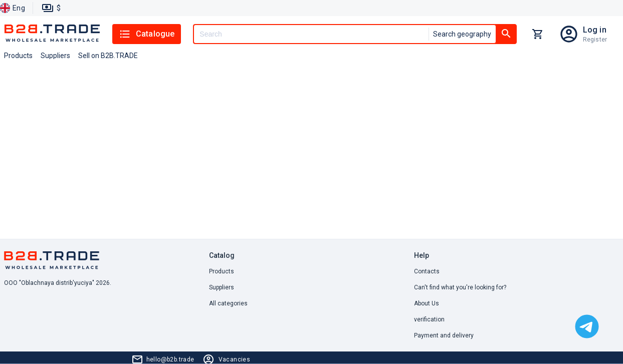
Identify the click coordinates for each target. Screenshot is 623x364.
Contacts (427, 271)
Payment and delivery (444, 335)
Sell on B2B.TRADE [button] (108, 56)
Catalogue (147, 34)
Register (595, 40)
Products (222, 271)
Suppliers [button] (55, 56)
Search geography (462, 34)
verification (429, 319)
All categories (228, 303)
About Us (427, 303)
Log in (595, 30)
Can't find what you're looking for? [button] (460, 287)
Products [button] (18, 56)
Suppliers (222, 287)
